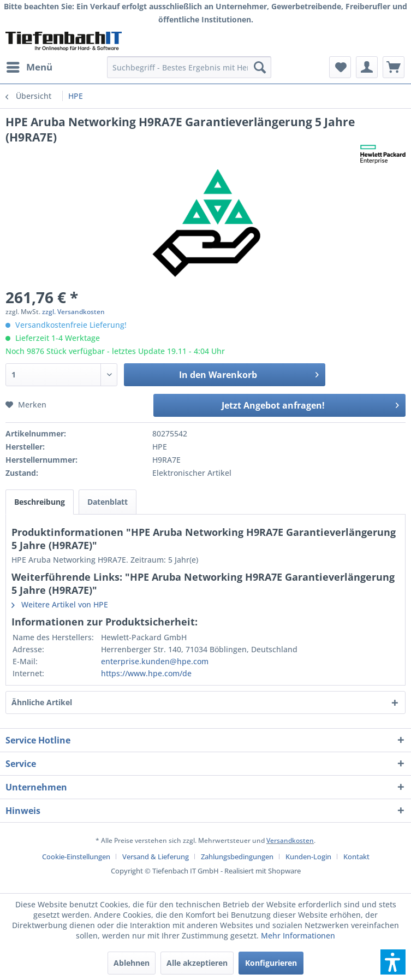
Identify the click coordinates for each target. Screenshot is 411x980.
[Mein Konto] (367, 67)
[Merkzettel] (340, 67)
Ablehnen (132, 963)
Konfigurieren (271, 963)
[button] (393, 962)
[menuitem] (29, 67)
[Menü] (29, 67)
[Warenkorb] (394, 67)
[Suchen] (260, 67)
